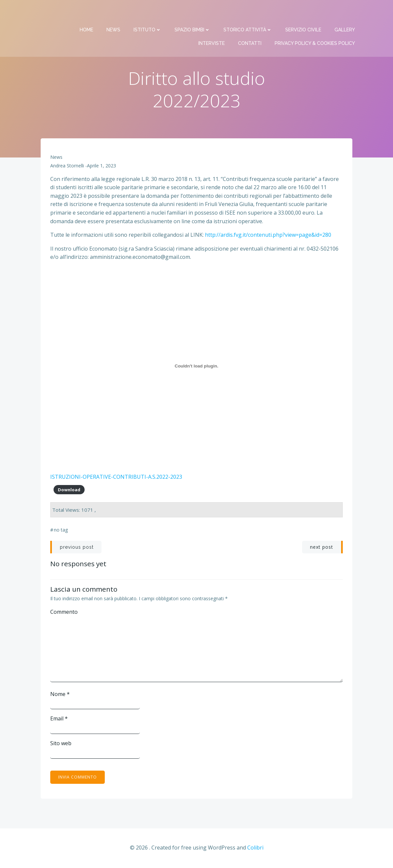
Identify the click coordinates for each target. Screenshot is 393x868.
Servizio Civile (304, 13)
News (114, 13)
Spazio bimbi (193, 13)
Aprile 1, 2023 (102, 166)
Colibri (255, 848)
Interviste (212, 27)
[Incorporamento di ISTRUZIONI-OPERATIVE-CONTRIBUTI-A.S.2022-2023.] (197, 366)
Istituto (148, 13)
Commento (64, 612)
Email (59, 719)
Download (69, 490)
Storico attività (248, 13)
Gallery (345, 13)
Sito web (61, 744)
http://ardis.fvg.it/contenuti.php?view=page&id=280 (268, 235)
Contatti (250, 27)
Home (87, 13)
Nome (60, 694)
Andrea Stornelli (67, 166)
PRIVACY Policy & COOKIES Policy (315, 27)
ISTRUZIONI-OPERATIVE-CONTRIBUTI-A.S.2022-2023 (117, 477)
